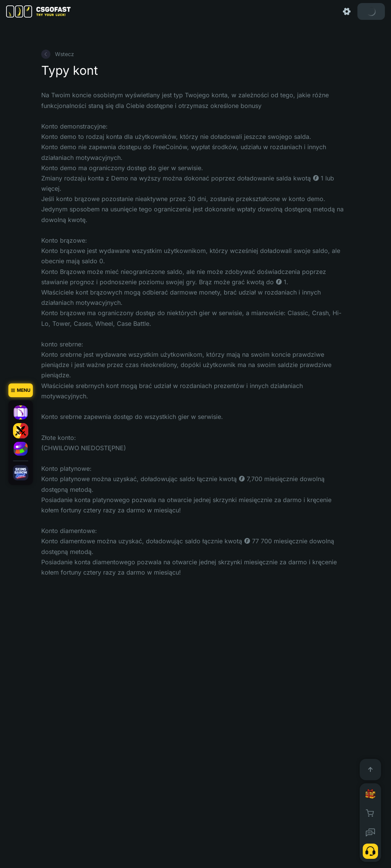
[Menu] (21, 390)
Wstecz (58, 54)
